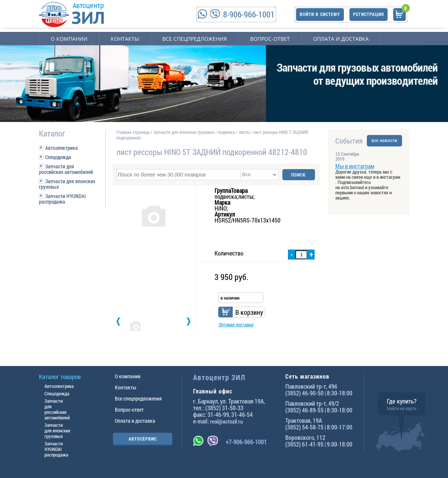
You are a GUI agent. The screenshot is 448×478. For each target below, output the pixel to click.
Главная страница (133, 132)
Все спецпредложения (195, 39)
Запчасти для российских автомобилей (66, 169)
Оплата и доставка (341, 39)
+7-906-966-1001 (246, 442)
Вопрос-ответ (270, 39)
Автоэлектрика (62, 148)
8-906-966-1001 (249, 14)
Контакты (125, 39)
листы (244, 132)
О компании (69, 39)
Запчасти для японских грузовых (67, 184)
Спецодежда (58, 157)
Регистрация (369, 14)
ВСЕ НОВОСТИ (384, 141)
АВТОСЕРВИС (143, 439)
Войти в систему (320, 14)
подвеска (226, 132)
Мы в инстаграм (355, 166)
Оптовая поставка (236, 324)
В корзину (249, 312)
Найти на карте (402, 408)
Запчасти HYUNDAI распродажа (62, 199)
